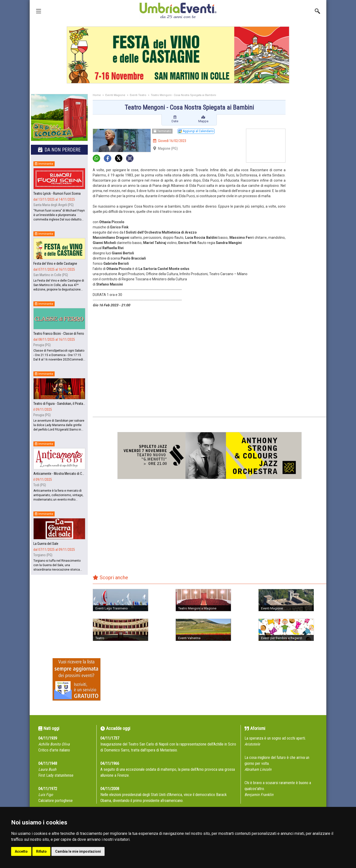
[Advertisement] (308, 172)
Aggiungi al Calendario (196, 131)
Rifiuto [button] (41, 851)
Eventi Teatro (138, 95)
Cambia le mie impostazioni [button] (78, 851)
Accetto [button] (21, 851)
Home (97, 95)
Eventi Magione (115, 95)
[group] (178, 55)
